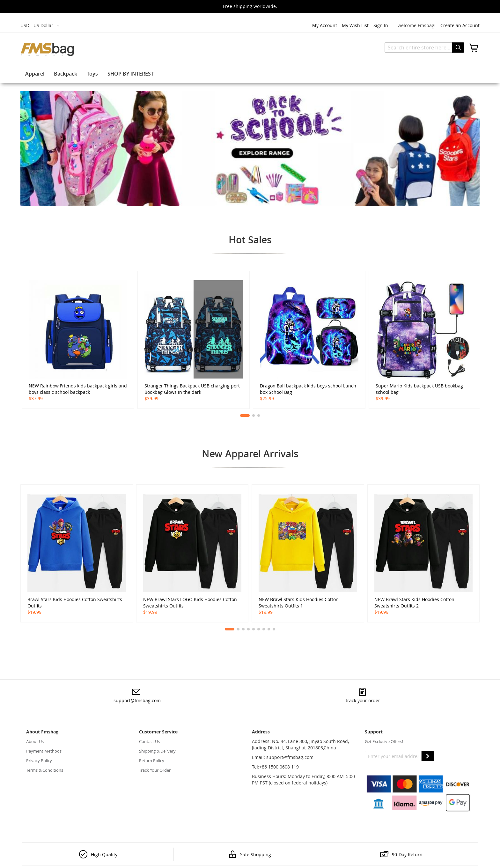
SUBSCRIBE (428, 756)
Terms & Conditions (45, 770)
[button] (41, 26)
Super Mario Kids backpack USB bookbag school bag (419, 389)
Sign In (381, 25)
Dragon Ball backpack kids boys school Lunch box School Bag (308, 389)
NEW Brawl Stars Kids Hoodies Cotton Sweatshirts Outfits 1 (299, 603)
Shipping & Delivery (157, 751)
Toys (92, 74)
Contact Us (149, 741)
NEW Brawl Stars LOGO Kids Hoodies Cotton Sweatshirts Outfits (190, 603)
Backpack (66, 74)
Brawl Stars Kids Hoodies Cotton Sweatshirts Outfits (75, 603)
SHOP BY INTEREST (131, 74)
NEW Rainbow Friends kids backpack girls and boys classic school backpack (78, 389)
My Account (325, 25)
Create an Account (460, 25)
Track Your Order (155, 770)
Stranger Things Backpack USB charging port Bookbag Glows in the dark (192, 389)
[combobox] (424, 48)
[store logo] (48, 49)
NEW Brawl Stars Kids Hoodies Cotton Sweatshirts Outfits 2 (414, 603)
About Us (35, 741)
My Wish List (355, 25)
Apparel (35, 74)
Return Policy (152, 761)
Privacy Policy (39, 761)
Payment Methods (44, 751)
